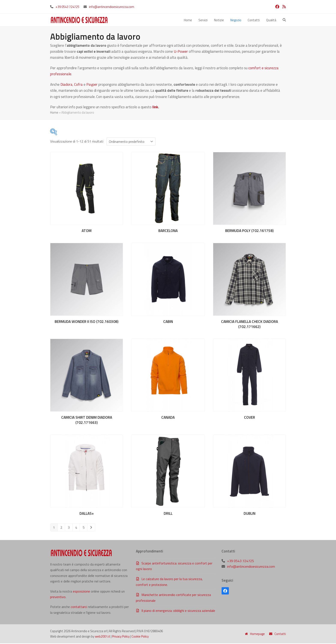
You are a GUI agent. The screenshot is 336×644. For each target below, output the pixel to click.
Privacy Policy (121, 637)
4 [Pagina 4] (76, 528)
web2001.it (103, 637)
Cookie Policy (140, 637)
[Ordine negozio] (131, 142)
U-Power (181, 52)
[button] (284, 20)
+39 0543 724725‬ (67, 7)
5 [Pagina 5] (84, 528)
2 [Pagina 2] (61, 528)
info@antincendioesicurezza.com (112, 7)
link (155, 108)
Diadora (66, 85)
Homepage (255, 634)
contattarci (79, 607)
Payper (92, 85)
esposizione (81, 592)
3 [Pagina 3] (69, 528)
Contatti (277, 634)
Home (54, 113)
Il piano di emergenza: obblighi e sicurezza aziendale (178, 611)
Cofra (78, 85)
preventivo (58, 597)
